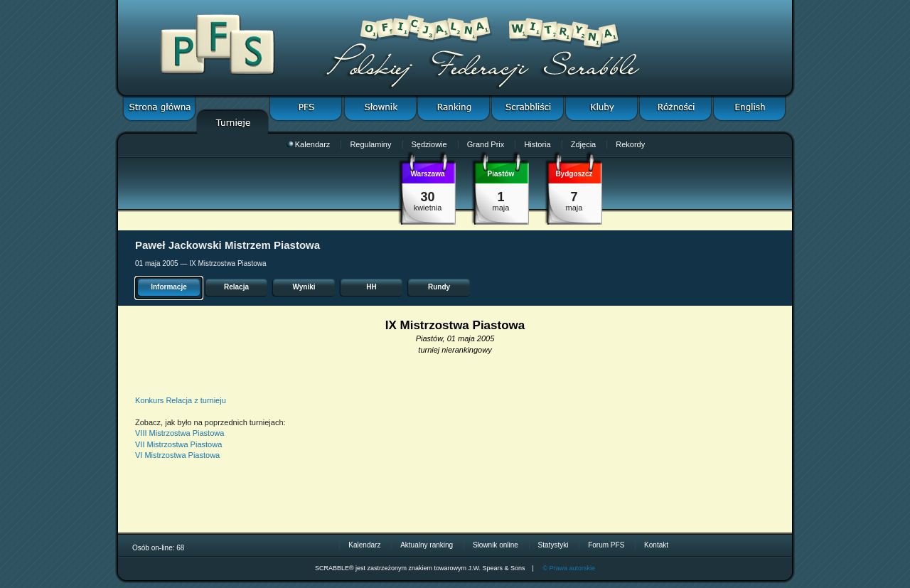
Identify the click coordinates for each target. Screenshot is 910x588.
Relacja (236, 287)
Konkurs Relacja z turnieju (181, 400)
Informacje (169, 287)
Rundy (439, 287)
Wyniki (304, 287)
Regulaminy (370, 144)
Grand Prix (486, 144)
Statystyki (553, 545)
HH (371, 287)
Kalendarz (309, 144)
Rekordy (630, 144)
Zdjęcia (583, 144)
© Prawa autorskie (569, 568)
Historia (537, 144)
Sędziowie (429, 144)
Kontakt (656, 545)
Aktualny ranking (427, 545)
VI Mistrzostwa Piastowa (177, 455)
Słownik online (496, 545)
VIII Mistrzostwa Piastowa (180, 433)
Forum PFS (606, 545)
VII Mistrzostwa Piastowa (178, 444)
